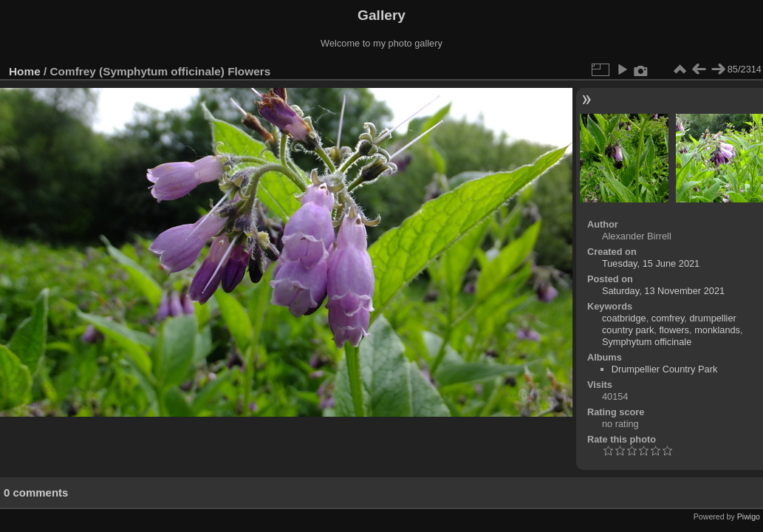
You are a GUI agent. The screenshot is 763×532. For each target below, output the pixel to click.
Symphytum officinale (647, 342)
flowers (674, 330)
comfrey (668, 318)
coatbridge (624, 318)
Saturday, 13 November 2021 (663, 291)
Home (25, 71)
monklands (717, 330)
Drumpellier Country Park (665, 369)
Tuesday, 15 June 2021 (651, 263)
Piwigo (749, 516)
